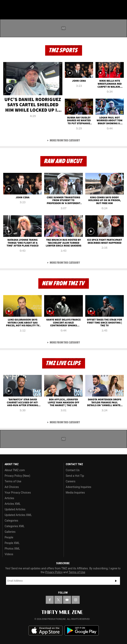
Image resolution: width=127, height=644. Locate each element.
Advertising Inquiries (79, 487)
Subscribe (116, 581)
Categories (11, 521)
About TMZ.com (15, 470)
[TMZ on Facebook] (50, 600)
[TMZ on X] (58, 600)
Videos (9, 554)
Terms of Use (13, 481)
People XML (12, 543)
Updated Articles (15, 509)
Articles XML (13, 504)
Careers (71, 481)
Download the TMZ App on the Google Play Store (82, 630)
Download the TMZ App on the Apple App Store (46, 631)
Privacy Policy (54, 572)
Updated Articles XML (18, 515)
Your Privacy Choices (18, 493)
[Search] (121, 6)
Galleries (10, 532)
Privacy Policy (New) (17, 476)
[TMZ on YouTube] (67, 600)
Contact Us (73, 470)
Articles (9, 498)
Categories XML (15, 526)
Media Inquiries (75, 493)
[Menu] (6, 6)
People (9, 537)
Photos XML (12, 549)
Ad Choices (12, 487)
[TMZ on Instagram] (76, 600)
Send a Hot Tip (75, 476)
